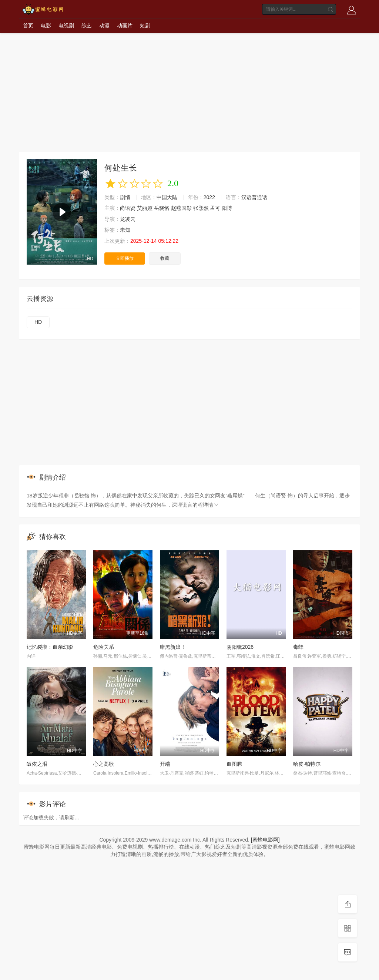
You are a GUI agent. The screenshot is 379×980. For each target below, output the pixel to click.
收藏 (165, 258)
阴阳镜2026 (240, 647)
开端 (165, 764)
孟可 (215, 208)
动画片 (125, 26)
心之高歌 (104, 764)
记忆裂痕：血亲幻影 (50, 647)
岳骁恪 (162, 208)
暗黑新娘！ (173, 647)
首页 (28, 26)
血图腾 (234, 764)
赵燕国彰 (181, 208)
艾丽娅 (145, 208)
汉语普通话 (254, 197)
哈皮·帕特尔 (307, 764)
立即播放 (125, 258)
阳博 (227, 208)
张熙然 (201, 208)
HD (38, 322)
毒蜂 (298, 647)
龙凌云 (128, 219)
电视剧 (66, 26)
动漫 (104, 26)
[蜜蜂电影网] (265, 840)
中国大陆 (167, 197)
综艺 (87, 26)
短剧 (145, 26)
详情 (211, 505)
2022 (209, 197)
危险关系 (104, 647)
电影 (46, 26)
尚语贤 (128, 208)
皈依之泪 (37, 764)
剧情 (125, 197)
